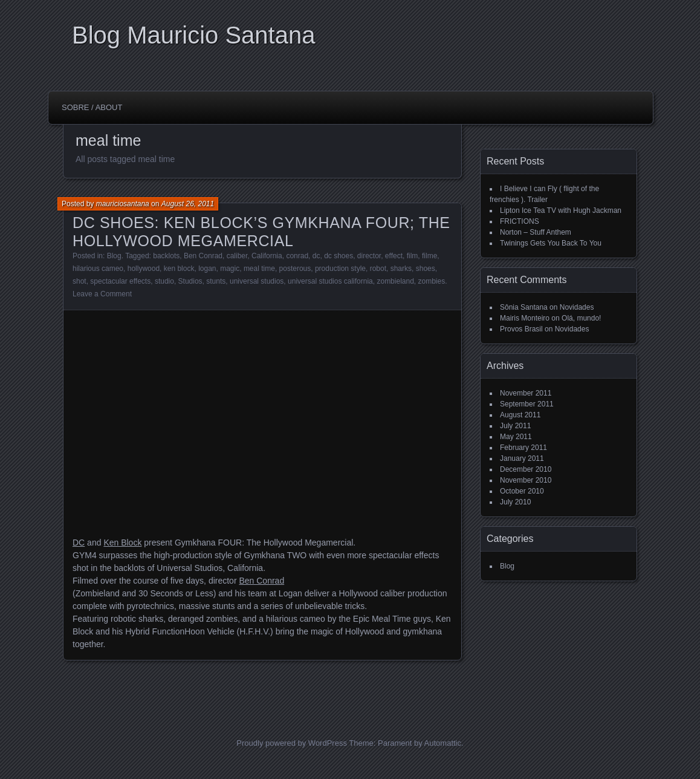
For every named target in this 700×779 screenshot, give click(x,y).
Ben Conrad (203, 256)
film (413, 256)
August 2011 (520, 415)
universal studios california (330, 281)
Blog (114, 256)
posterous (295, 269)
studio (164, 281)
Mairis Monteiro (525, 318)
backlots (166, 256)
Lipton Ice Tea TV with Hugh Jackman (561, 210)
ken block (179, 269)
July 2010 (515, 502)
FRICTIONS (520, 221)
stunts (216, 281)
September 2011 (527, 404)
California (267, 256)
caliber (237, 256)
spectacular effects (120, 281)
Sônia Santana (524, 307)
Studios (190, 281)
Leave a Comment (102, 294)
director (369, 256)
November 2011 (526, 393)
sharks (401, 269)
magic (230, 269)
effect (394, 256)
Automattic (443, 743)
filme (429, 256)
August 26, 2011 (188, 204)
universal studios (257, 281)
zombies (432, 281)
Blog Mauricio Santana (193, 35)
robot (378, 269)
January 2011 (522, 458)
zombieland (395, 281)
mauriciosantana (123, 204)
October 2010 (522, 491)
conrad (297, 256)
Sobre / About (92, 107)
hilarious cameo (98, 269)
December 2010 (526, 469)
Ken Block (122, 543)
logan (207, 269)
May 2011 (516, 437)
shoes (426, 269)
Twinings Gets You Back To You (551, 243)
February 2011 (523, 448)
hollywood (144, 269)
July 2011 (515, 426)
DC (79, 543)
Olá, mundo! (581, 318)
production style (340, 269)
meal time (259, 269)
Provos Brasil (521, 329)
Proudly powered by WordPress (292, 743)
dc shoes (339, 256)
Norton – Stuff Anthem (536, 232)
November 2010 (526, 480)
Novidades (577, 307)
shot (79, 281)
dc (316, 256)
